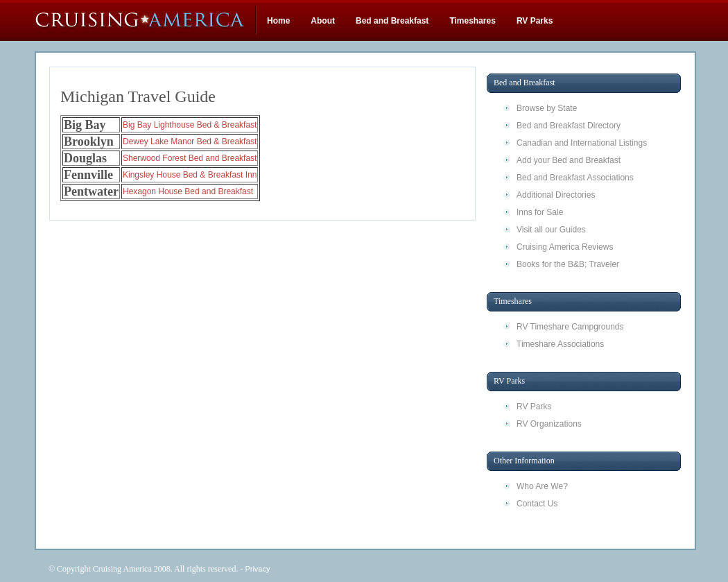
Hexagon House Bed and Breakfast (188, 191)
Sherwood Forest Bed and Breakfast (190, 158)
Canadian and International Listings (582, 143)
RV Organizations (549, 424)
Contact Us (537, 504)
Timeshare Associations (560, 344)
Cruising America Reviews (565, 247)
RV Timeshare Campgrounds (570, 327)
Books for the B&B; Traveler (568, 264)
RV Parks (535, 21)
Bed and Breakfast (392, 21)
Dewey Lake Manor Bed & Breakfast (190, 142)
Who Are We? (542, 486)
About (323, 21)
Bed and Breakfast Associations (575, 178)
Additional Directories (556, 195)
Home (278, 21)
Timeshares (473, 21)
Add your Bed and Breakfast (569, 160)
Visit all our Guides (551, 230)
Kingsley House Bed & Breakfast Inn (190, 175)
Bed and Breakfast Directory (569, 126)
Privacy (257, 569)
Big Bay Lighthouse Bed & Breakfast (190, 125)
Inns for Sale (540, 212)
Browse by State (547, 108)
